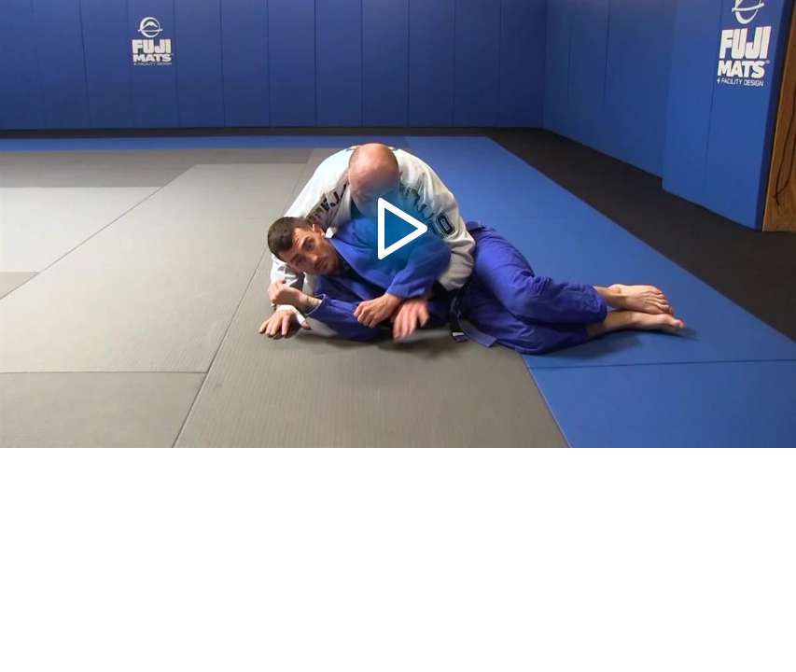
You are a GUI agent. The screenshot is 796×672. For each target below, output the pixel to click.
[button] (398, 224)
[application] (398, 224)
